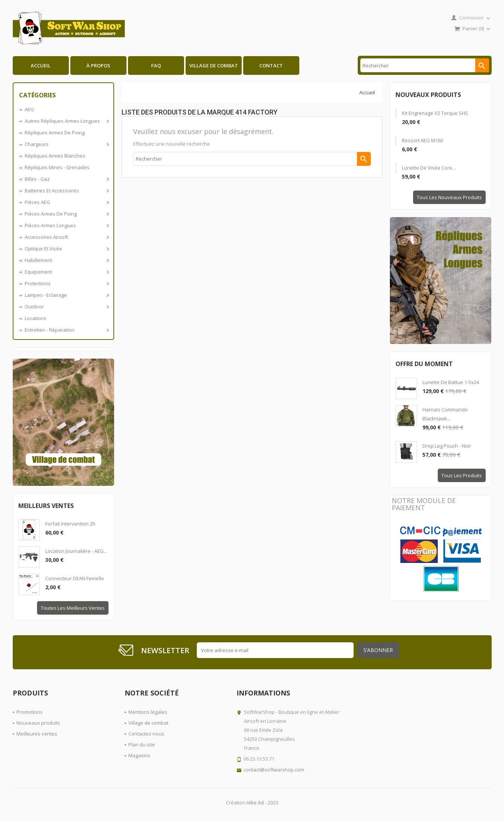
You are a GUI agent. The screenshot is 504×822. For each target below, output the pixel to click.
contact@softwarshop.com (274, 770)
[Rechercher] (424, 65)
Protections (66, 283)
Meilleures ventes (37, 734)
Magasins (139, 755)
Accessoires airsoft (66, 237)
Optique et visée (66, 249)
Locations (36, 318)
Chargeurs (66, 144)
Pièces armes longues (66, 225)
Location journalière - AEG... (76, 551)
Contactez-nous (146, 734)
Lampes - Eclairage (66, 295)
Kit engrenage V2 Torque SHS (435, 113)
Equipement (66, 272)
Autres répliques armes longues (66, 121)
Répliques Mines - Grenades (57, 167)
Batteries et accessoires (66, 191)
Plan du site (142, 745)
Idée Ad (255, 803)
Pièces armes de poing (66, 214)
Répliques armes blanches (55, 156)
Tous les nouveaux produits (449, 197)
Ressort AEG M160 (422, 140)
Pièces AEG (66, 202)
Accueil (41, 66)
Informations (263, 693)
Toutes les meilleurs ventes (73, 608)
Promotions (30, 712)
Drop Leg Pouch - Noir (447, 446)
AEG (29, 109)
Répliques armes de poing (55, 133)
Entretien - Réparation (66, 330)
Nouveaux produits (38, 723)
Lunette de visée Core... (429, 168)
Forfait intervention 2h (70, 524)
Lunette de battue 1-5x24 (451, 382)
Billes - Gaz (66, 179)
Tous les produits (462, 475)
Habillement (66, 260)
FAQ (156, 66)
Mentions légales (148, 712)
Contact (271, 66)
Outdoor (66, 307)
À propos (98, 66)
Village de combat (214, 66)
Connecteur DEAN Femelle (75, 578)
